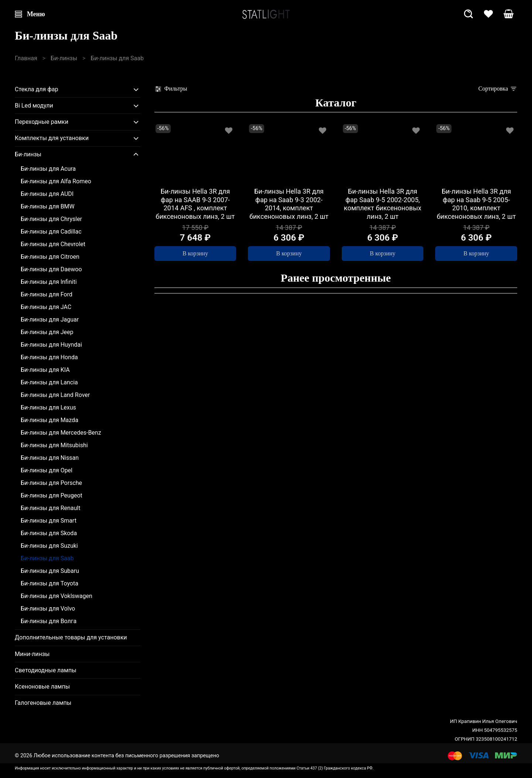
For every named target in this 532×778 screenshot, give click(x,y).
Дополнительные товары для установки (71, 637)
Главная (26, 58)
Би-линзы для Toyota (50, 583)
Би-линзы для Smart (49, 521)
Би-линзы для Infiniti (49, 282)
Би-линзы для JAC (46, 307)
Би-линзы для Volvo (48, 609)
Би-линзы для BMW (48, 206)
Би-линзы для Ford (47, 294)
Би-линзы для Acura (48, 169)
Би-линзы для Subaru (50, 571)
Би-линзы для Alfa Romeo (56, 181)
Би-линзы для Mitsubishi (54, 445)
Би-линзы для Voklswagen (57, 596)
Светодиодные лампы (46, 670)
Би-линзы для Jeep (47, 332)
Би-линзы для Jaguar (50, 320)
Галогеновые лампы (43, 703)
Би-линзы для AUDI (47, 194)
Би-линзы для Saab (47, 558)
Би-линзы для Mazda (50, 420)
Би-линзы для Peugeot (52, 495)
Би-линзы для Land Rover (55, 395)
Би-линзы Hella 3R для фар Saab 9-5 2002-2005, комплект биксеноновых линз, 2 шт (383, 204)
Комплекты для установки (52, 138)
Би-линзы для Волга (49, 621)
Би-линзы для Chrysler (51, 219)
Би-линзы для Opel (47, 470)
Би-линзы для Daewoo (51, 269)
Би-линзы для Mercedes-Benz (61, 433)
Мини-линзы (32, 654)
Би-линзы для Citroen (50, 257)
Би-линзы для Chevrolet (53, 244)
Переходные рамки (42, 122)
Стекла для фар (37, 89)
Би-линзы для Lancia (49, 382)
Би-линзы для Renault (50, 508)
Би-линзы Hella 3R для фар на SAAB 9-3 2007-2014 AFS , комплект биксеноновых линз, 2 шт (195, 204)
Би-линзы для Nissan (50, 458)
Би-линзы (64, 58)
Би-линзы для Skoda (49, 533)
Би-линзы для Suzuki (49, 546)
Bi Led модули (34, 106)
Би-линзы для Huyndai (51, 345)
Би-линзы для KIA (45, 370)
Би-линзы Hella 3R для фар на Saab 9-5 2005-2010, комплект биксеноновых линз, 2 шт (476, 204)
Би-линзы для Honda (49, 357)
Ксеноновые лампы (42, 687)
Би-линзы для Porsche (51, 483)
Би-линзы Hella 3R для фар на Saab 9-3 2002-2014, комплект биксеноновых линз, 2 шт (289, 204)
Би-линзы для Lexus (48, 407)
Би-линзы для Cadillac (51, 232)
